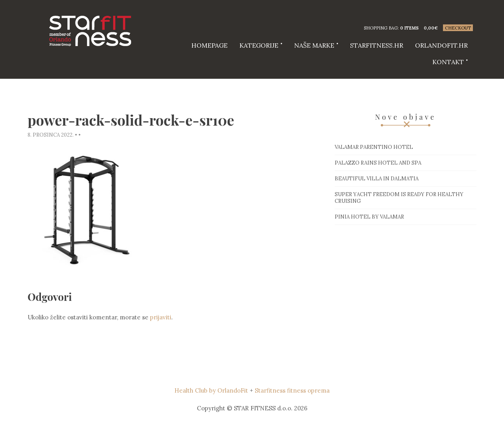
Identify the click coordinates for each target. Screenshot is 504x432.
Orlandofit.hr (441, 45)
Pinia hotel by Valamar (369, 217)
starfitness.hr (377, 45)
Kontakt (448, 62)
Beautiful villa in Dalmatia (377, 179)
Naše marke (314, 45)
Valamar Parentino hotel (374, 147)
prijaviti (161, 317)
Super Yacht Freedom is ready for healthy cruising (399, 198)
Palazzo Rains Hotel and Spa (378, 163)
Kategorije (259, 45)
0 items (409, 28)
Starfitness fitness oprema (292, 390)
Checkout (458, 28)
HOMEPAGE (209, 45)
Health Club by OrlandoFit (211, 390)
